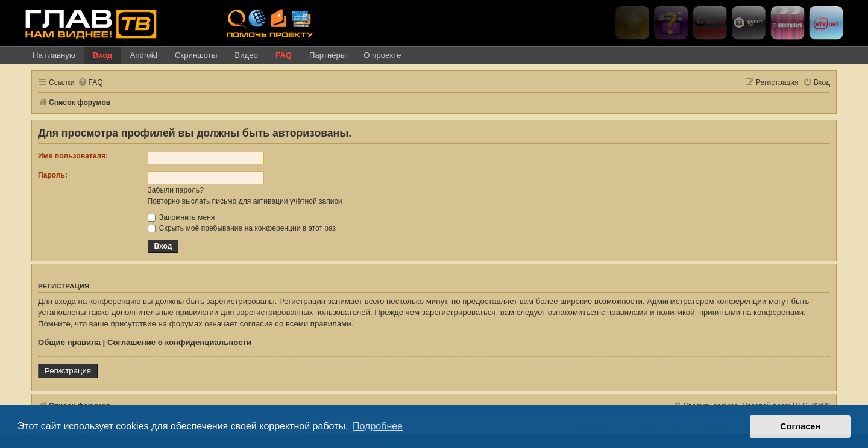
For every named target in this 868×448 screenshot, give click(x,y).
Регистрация (68, 371)
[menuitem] (90, 83)
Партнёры (328, 55)
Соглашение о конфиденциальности (179, 342)
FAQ (284, 55)
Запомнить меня (181, 217)
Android (143, 55)
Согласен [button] (800, 426)
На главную (54, 55)
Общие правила (69, 342)
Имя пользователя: (73, 156)
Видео (246, 55)
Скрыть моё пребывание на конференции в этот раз (242, 228)
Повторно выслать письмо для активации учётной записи (245, 201)
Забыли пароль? (176, 190)
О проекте (382, 55)
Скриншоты (196, 55)
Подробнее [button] (378, 426)
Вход (103, 55)
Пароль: (53, 175)
